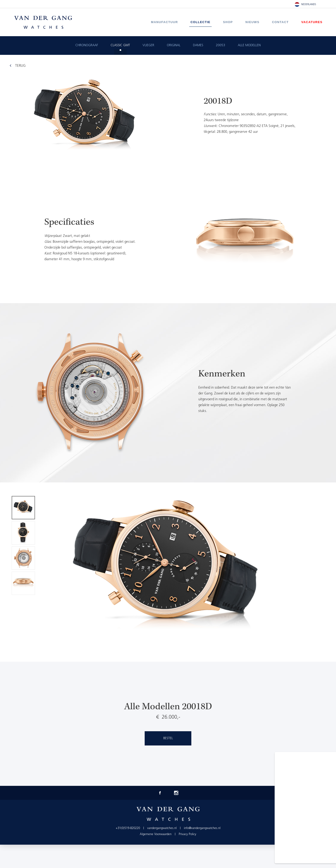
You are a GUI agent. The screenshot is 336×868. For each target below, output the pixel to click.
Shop (228, 22)
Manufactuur (164, 22)
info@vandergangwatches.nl (202, 828)
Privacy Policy (187, 834)
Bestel (168, 738)
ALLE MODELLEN (249, 45)
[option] (168, 241)
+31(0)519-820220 (128, 828)
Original (174, 45)
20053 (220, 45)
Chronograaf (87, 45)
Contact (280, 22)
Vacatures (312, 22)
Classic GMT (120, 45)
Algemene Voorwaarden (156, 834)
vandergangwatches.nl (162, 828)
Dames (198, 45)
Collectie (200, 22)
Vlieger (148, 45)
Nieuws (252, 22)
